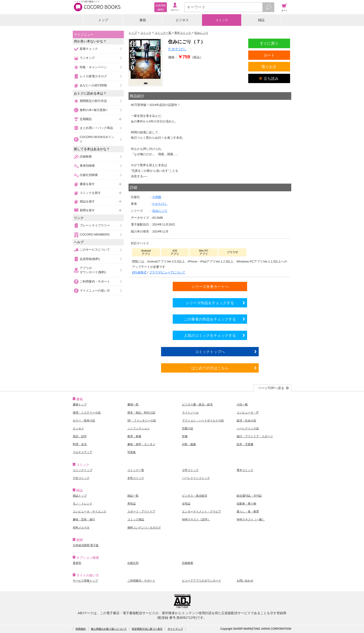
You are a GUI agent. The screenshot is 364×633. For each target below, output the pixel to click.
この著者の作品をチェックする (210, 319)
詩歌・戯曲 (189, 444)
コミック (222, 20)
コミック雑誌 (136, 519)
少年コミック (190, 470)
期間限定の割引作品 (93, 101)
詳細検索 (86, 157)
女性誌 (186, 504)
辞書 (185, 436)
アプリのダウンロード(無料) (93, 270)
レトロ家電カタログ (93, 76)
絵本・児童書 (245, 444)
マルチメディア (83, 452)
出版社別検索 (89, 175)
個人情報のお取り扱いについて (109, 629)
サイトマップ (175, 629)
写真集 (132, 452)
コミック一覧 (136, 470)
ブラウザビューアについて (167, 272)
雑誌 (261, 20)
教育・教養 (134, 436)
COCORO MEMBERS (95, 234)
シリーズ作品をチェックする (210, 303)
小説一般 (242, 404)
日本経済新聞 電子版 (86, 545)
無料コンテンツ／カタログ (144, 528)
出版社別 (133, 563)
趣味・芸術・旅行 (84, 519)
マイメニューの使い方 (95, 291)
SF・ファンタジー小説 (142, 421)
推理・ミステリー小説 (87, 413)
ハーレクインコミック (196, 478)
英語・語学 (80, 436)
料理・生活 (80, 444)
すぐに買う (269, 43)
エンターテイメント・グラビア (202, 512)
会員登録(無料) (90, 259)
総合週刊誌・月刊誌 (249, 496)
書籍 (143, 20)
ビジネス (182, 20)
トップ (103, 20)
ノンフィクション (139, 428)
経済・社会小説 (246, 421)
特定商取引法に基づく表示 (147, 629)
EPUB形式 (139, 272)
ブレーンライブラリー (95, 225)
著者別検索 (87, 166)
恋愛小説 (188, 428)
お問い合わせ (245, 581)
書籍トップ (80, 404)
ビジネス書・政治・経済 (197, 404)
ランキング (87, 58)
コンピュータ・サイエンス (89, 512)
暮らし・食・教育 (248, 512)
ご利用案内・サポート (95, 281)
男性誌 (132, 504)
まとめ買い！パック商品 (96, 128)
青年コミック (245, 470)
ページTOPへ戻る (271, 388)
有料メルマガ (81, 528)
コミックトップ (83, 470)
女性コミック (136, 478)
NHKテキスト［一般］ (251, 519)
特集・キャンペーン (93, 67)
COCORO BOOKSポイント (97, 139)
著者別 (77, 563)
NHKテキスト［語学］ (196, 519)
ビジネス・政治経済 (195, 496)
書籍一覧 (133, 404)
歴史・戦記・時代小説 (141, 413)
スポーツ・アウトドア (141, 512)
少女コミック (81, 478)
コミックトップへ (210, 352)
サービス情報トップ (85, 581)
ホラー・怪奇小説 (84, 421)
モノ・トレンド (83, 504)
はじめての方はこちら (210, 368)
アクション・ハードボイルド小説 (203, 421)
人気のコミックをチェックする (210, 335)
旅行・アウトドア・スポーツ (255, 436)
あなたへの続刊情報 (93, 85)
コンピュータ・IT (248, 413)
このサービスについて (95, 250)
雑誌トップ (80, 496)
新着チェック (89, 49)
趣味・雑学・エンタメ (141, 444)
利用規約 (81, 629)
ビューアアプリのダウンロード (202, 581)
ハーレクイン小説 (248, 428)
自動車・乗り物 (246, 504)
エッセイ (78, 428)
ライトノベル (190, 413)
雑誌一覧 (133, 496)
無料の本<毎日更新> (94, 110)
